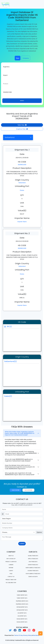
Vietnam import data (22, 607)
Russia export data (22, 622)
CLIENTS (11, 571)
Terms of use (18, 635)
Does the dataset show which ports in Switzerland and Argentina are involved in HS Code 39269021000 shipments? (20, 467)
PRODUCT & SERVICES (11, 562)
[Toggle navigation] (41, 4)
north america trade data (33, 568)
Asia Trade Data (33, 562)
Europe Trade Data (33, 565)
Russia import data (22, 619)
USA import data (22, 613)
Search (22, 101)
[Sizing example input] (22, 509)
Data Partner (28, 490)
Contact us (11, 577)
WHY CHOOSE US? (11, 559)
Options (39, 532)
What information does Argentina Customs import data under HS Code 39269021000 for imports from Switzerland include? (20, 433)
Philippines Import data (22, 601)
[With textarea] (22, 538)
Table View (22, 125)
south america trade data (33, 574)
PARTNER (11, 568)
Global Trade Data (33, 556)
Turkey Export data (22, 598)
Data (18, 58)
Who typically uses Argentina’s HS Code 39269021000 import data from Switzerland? (20, 474)
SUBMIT (22, 544)
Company (26, 58)
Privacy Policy (27, 635)
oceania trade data (33, 571)
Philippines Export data (22, 604)
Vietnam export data (22, 610)
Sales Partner (16, 490)
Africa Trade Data (33, 559)
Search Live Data (33, 577)
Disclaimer (36, 635)
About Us (11, 556)
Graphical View (22, 129)
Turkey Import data (22, 595)
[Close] (31, 137)
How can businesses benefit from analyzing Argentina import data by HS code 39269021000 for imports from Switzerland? (21, 453)
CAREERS (11, 565)
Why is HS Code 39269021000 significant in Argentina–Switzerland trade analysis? (19, 460)
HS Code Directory (11, 583)
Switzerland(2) (11, 361)
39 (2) (9, 326)
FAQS (11, 574)
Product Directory (11, 580)
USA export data (22, 616)
